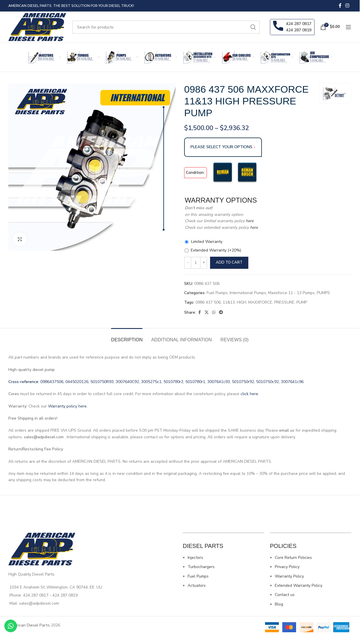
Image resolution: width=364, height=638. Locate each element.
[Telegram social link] (221, 313)
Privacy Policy (287, 567)
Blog (279, 604)
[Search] (166, 27)
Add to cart (229, 262)
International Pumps (248, 293)
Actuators (197, 585)
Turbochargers (201, 567)
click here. (250, 394)
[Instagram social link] (347, 6)
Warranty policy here (67, 406)
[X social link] (207, 313)
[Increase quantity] (204, 263)
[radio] (223, 173)
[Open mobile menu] (348, 27)
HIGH (242, 302)
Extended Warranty (216, 250)
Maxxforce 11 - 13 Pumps (291, 293)
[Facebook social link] (340, 6)
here (249, 221)
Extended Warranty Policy (299, 585)
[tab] (127, 337)
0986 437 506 (208, 302)
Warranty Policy (289, 576)
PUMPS (323, 293)
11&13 (229, 302)
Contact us (285, 595)
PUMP (302, 302)
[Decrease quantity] (188, 263)
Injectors (195, 558)
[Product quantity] (196, 263)
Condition (195, 173)
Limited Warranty (207, 242)
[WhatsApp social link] (214, 313)
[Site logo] (37, 27)
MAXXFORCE (260, 302)
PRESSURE (284, 302)
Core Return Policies (293, 558)
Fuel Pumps (217, 293)
